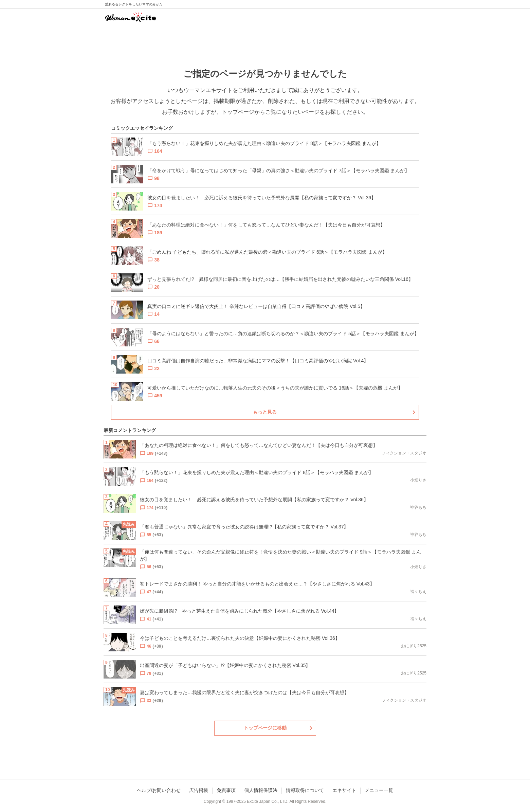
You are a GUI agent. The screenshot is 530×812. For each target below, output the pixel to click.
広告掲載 (199, 790)
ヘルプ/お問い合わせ (159, 790)
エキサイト (344, 790)
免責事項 (226, 790)
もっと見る (265, 412)
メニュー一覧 (379, 790)
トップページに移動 (265, 728)
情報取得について (305, 790)
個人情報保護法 (261, 790)
